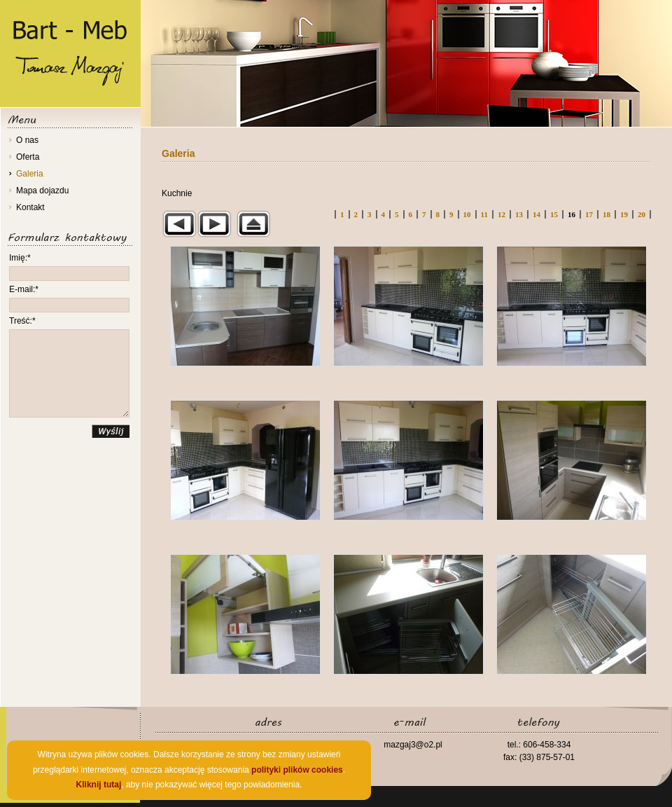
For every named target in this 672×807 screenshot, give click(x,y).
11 (484, 214)
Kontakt (30, 207)
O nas (27, 140)
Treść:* (22, 321)
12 (502, 214)
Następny (214, 224)
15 (554, 214)
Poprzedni (179, 224)
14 (537, 214)
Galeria (30, 174)
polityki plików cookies (297, 770)
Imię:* (20, 258)
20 (642, 214)
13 (519, 214)
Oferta (28, 157)
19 (624, 214)
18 (607, 214)
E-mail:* (24, 289)
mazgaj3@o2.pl (413, 745)
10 (467, 214)
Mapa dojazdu (42, 191)
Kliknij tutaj (99, 785)
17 (589, 214)
